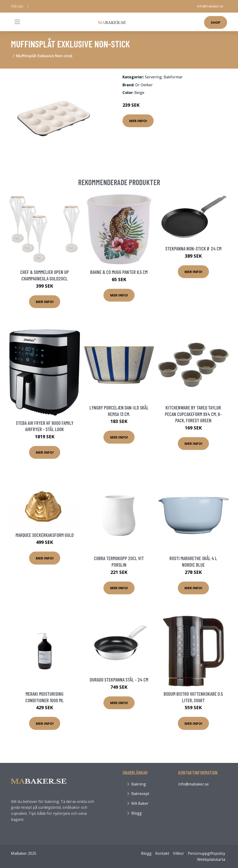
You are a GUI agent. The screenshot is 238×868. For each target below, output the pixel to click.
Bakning (139, 784)
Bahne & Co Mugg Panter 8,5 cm (119, 272)
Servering (153, 77)
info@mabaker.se (210, 6)
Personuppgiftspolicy (207, 853)
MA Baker (140, 803)
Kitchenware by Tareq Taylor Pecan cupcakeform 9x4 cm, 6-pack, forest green (193, 414)
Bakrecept (140, 794)
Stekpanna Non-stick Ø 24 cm (193, 248)
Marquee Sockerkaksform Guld (45, 535)
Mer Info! (138, 121)
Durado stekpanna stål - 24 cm (119, 680)
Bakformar (173, 77)
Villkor (178, 853)
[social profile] (28, 6)
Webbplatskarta (211, 859)
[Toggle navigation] (17, 22)
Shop (216, 22)
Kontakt (162, 853)
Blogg (137, 813)
